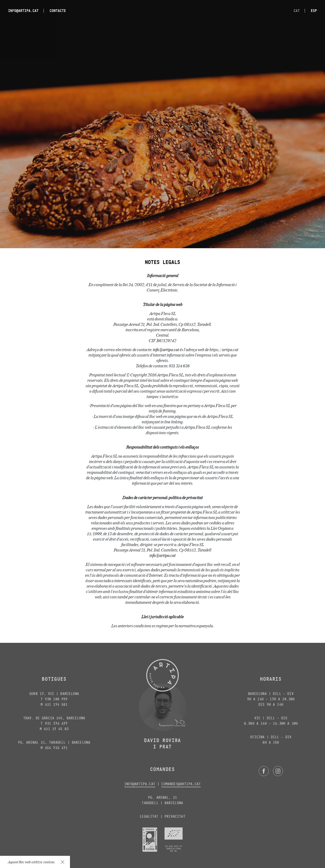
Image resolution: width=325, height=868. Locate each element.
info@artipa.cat (23, 11)
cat (297, 11)
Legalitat (149, 816)
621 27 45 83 (56, 729)
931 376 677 (56, 723)
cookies (49, 862)
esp (314, 11)
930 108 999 (56, 699)
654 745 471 (56, 748)
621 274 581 (56, 705)
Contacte (58, 11)
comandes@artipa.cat (181, 784)
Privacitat (175, 816)
